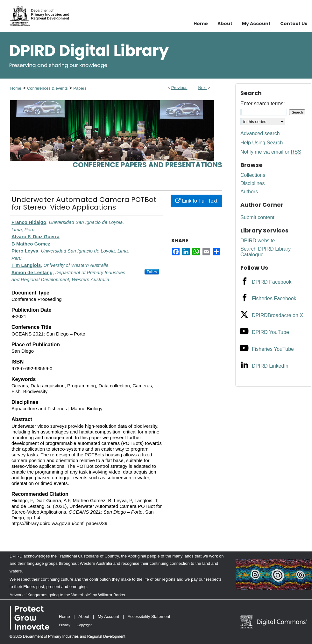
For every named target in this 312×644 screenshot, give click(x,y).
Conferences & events (48, 88)
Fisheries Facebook (274, 298)
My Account (108, 616)
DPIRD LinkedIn (270, 366)
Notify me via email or (271, 152)
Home (16, 88)
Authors (249, 192)
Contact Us (294, 24)
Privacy (65, 625)
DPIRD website (258, 241)
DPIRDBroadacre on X (277, 315)
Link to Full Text (196, 201)
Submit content (257, 217)
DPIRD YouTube (270, 332)
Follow (152, 272)
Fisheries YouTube (273, 349)
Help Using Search (262, 143)
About (84, 616)
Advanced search (260, 133)
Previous (179, 88)
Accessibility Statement (149, 616)
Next (202, 88)
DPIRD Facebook (272, 282)
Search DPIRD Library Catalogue (266, 252)
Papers (80, 88)
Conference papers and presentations (147, 165)
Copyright (84, 625)
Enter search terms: (263, 104)
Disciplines (252, 183)
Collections (253, 175)
